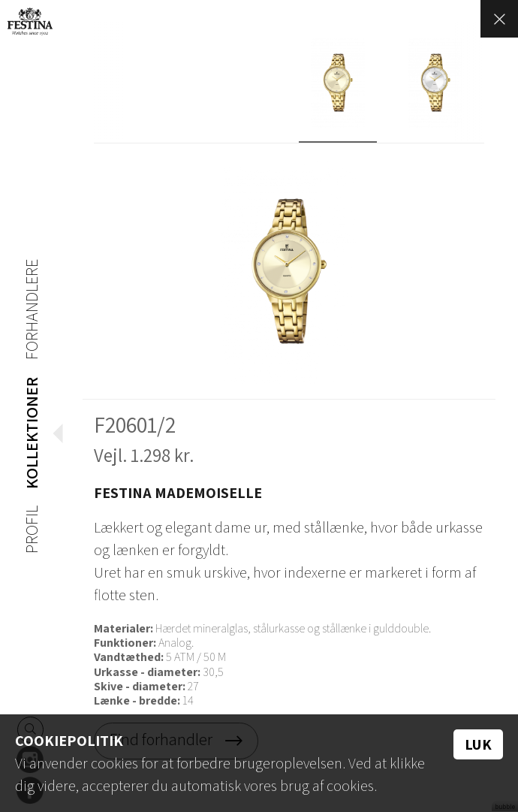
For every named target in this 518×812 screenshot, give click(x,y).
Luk (478, 744)
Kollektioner (30, 430)
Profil (30, 531)
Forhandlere (30, 306)
